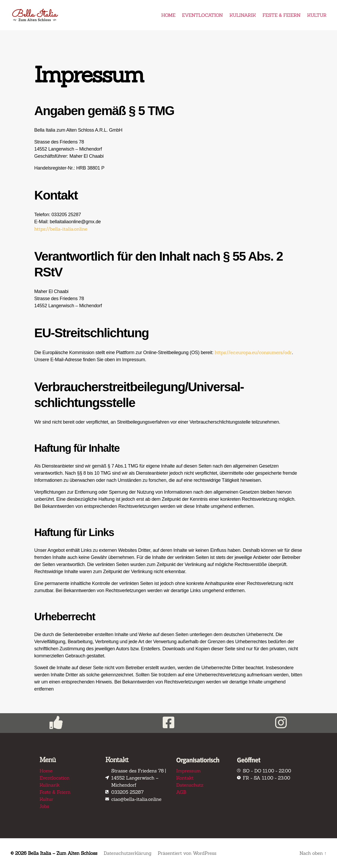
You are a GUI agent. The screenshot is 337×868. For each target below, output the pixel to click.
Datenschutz (190, 785)
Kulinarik (50, 785)
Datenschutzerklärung (129, 853)
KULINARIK (243, 15)
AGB (181, 792)
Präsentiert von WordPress (189, 853)
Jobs (44, 806)
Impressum (188, 771)
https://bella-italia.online (61, 229)
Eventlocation (54, 778)
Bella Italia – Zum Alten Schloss (63, 853)
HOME (168, 15)
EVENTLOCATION (202, 15)
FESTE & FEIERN (281, 15)
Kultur (46, 799)
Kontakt (185, 778)
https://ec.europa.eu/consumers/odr (253, 352)
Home (46, 771)
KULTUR (317, 15)
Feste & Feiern (55, 792)
